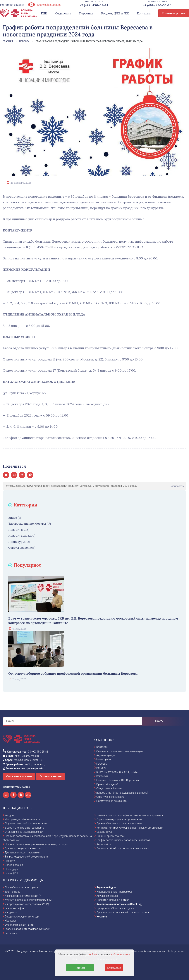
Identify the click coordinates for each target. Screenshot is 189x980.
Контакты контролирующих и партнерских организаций (130, 828)
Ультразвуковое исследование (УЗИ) (27, 904)
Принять (80, 968)
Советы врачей (19, 548)
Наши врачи (104, 759)
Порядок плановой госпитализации (26, 823)
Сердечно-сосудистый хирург (22, 917)
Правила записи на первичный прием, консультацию (36, 844)
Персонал (86, 13)
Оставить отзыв (51, 776)
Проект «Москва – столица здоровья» (119, 823)
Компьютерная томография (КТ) (24, 896)
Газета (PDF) (12, 873)
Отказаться (114, 968)
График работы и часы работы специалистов (123, 840)
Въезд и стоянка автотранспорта (24, 828)
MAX (28, 795)
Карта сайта (104, 844)
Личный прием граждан (111, 836)
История (101, 768)
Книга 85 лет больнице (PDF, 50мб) (117, 772)
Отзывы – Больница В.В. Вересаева (118, 780)
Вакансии (102, 776)
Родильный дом (106, 887)
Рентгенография (15, 908)
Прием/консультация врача (21, 887)
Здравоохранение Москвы (27, 523)
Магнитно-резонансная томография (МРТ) (30, 900)
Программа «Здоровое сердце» (115, 908)
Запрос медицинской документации (26, 857)
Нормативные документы (112, 801)
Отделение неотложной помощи (24, 832)
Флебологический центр (19, 925)
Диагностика (13, 892)
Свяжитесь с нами (19, 776)
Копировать (177, 485)
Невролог (11, 921)
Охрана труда (104, 832)
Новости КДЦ (18, 536)
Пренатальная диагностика (113, 900)
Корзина (102, 917)
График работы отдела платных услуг (27, 929)
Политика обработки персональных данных (123, 848)
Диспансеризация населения (22, 853)
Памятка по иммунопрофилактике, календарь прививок (130, 815)
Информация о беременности (23, 819)
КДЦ (44, 13)
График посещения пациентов (23, 848)
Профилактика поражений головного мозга (123, 912)
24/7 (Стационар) (24, 764)
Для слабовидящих (44, 5)
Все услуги (11, 933)
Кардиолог (11, 912)
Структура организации (110, 797)
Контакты (144, 13)
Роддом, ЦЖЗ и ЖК (115, 13)
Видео (13, 518)
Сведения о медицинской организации (120, 751)
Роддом (9, 815)
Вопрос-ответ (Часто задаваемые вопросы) (122, 793)
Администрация (106, 755)
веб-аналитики (121, 954)
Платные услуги (174, 13)
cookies (92, 954)
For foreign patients (12, 5)
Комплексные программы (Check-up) (119, 904)
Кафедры (102, 764)
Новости (14, 530)
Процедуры (17, 542)
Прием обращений (107, 784)
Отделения (63, 13)
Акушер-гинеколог (107, 896)
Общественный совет (109, 788)
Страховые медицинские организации (119, 819)
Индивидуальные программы (114, 892)
